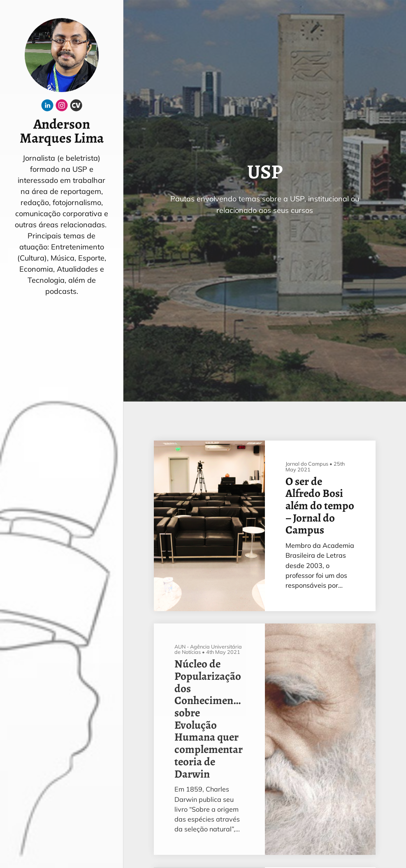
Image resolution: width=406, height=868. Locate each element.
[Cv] (76, 107)
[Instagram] (62, 107)
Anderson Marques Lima (62, 132)
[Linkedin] (47, 107)
